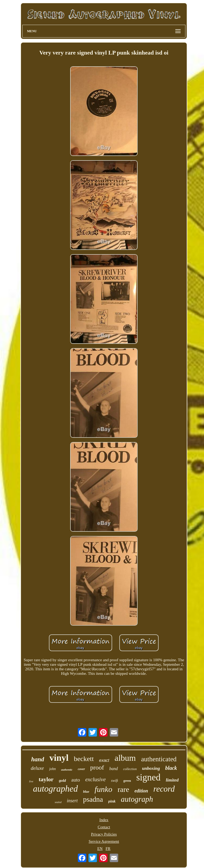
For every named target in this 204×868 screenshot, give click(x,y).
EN (100, 849)
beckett (84, 759)
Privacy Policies (104, 834)
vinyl (59, 758)
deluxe (37, 768)
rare (124, 789)
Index (104, 820)
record (164, 789)
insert (72, 801)
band (114, 769)
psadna (93, 799)
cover (81, 769)
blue (86, 791)
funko (103, 789)
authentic (67, 770)
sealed (58, 802)
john (52, 769)
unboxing (151, 768)
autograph (137, 799)
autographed (55, 789)
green (127, 781)
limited (172, 780)
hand (38, 759)
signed (148, 777)
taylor (46, 779)
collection (130, 769)
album (125, 758)
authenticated (159, 759)
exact (104, 760)
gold (63, 780)
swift (114, 781)
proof (97, 767)
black (171, 768)
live (31, 781)
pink (112, 801)
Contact (104, 827)
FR (108, 849)
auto (76, 780)
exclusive (95, 779)
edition (141, 791)
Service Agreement (104, 841)
